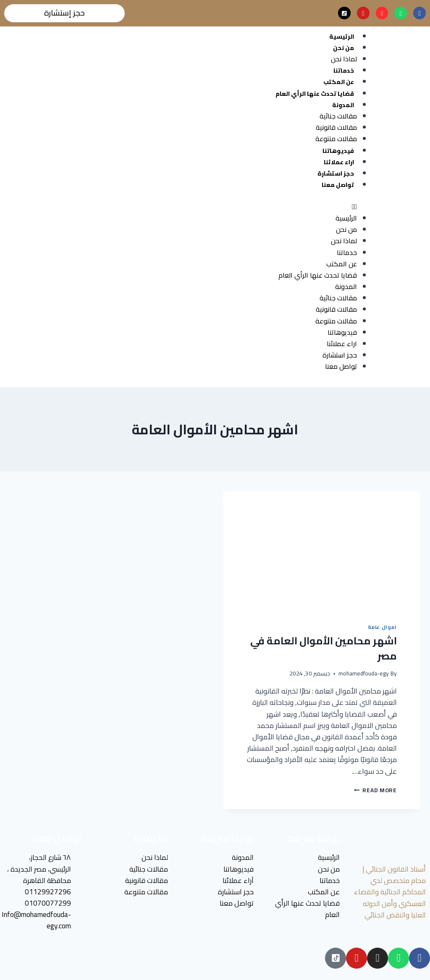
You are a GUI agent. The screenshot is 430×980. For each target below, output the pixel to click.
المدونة (343, 105)
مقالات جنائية (338, 116)
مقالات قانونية (336, 128)
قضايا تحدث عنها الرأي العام (315, 94)
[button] (181, 207)
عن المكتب (339, 82)
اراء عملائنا (339, 162)
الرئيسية (342, 37)
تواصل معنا (338, 185)
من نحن (343, 48)
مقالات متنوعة (336, 139)
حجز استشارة (336, 173)
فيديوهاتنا (338, 151)
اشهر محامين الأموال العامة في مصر (324, 648)
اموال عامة (382, 627)
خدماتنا (344, 71)
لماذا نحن (344, 59)
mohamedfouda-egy (364, 674)
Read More (375, 790)
